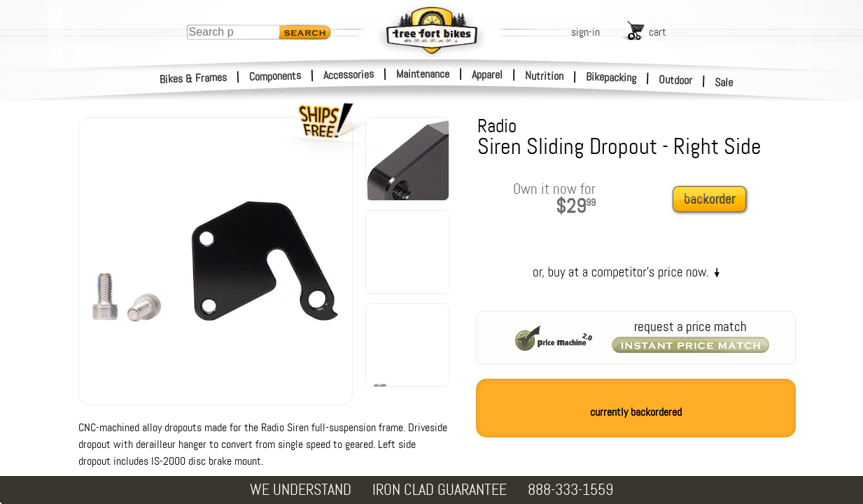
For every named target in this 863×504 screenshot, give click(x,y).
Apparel (487, 75)
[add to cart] (713, 200)
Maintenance (423, 74)
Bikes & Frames (194, 78)
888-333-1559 (570, 490)
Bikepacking (611, 77)
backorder (709, 199)
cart (658, 32)
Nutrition (544, 76)
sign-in (585, 32)
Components (275, 76)
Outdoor (676, 80)
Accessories (349, 75)
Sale (724, 83)
